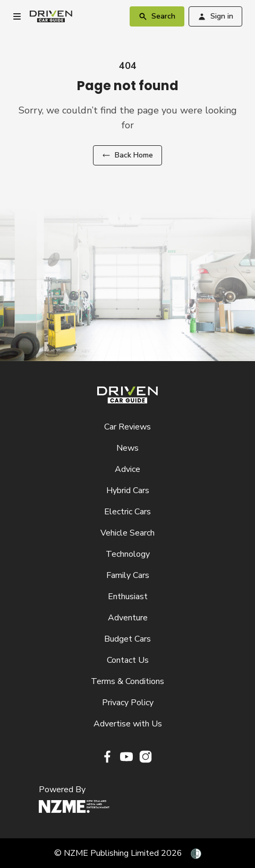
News (127, 448)
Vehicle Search (127, 533)
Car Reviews (127, 427)
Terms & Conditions (127, 681)
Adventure (128, 618)
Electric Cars (127, 512)
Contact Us (128, 660)
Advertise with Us (128, 724)
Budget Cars (127, 639)
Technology (128, 554)
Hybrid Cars (128, 490)
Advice (127, 469)
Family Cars (128, 575)
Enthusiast (128, 597)
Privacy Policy (128, 703)
